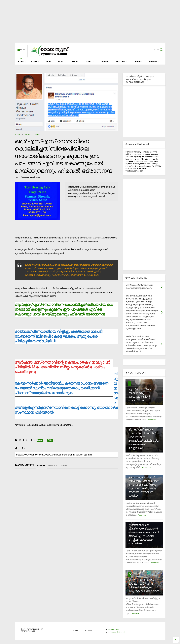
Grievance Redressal (117, 632)
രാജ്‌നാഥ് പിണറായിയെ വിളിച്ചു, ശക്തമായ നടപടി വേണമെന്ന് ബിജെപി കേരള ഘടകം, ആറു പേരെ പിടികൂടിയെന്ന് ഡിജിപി (58, 336)
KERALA (35, 62)
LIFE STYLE (121, 62)
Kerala (28, 134)
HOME (22, 62)
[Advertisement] (90, 23)
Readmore (152, 420)
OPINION (138, 62)
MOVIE (75, 62)
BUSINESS (154, 62)
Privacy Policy (114, 629)
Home (17, 134)
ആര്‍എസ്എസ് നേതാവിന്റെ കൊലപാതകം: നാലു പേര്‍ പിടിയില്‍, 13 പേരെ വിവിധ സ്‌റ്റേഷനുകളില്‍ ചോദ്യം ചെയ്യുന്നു (62, 367)
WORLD (62, 62)
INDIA (48, 62)
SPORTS (90, 62)
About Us (88, 630)
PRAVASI (105, 62)
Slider (38, 134)
